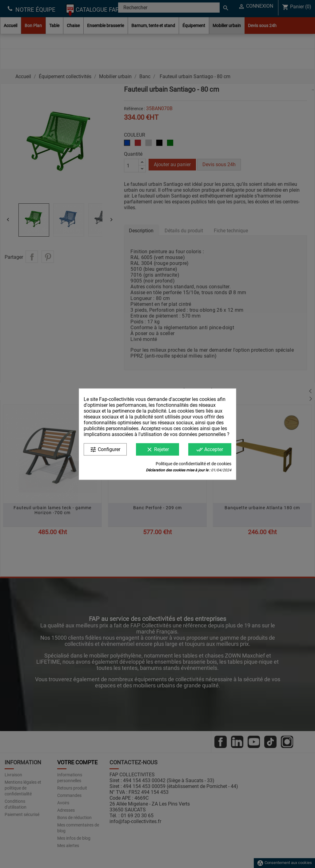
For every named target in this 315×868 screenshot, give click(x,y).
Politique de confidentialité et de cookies (193, 463)
